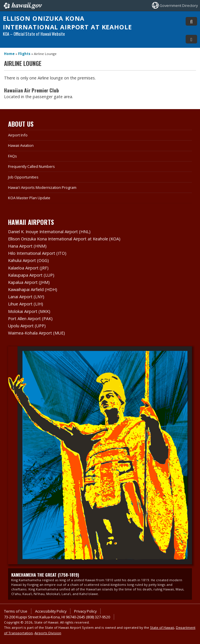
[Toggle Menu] (191, 39)
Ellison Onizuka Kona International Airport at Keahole (67, 23)
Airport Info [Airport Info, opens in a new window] (18, 135)
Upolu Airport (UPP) (27, 326)
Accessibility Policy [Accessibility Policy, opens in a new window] (51, 611)
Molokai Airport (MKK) (29, 311)
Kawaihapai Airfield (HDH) (33, 289)
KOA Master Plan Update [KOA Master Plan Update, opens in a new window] (29, 198)
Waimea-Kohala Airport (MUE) (36, 333)
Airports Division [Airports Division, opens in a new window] (48, 633)
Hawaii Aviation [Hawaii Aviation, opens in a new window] (21, 145)
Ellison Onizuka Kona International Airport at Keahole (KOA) (64, 239)
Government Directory (179, 5)
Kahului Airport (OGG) (28, 260)
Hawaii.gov (22, 6)
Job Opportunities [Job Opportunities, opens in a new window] (23, 177)
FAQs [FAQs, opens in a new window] (12, 156)
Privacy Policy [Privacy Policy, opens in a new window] (85, 611)
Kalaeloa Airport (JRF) (28, 268)
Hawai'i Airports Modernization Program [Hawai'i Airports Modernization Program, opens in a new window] (42, 187)
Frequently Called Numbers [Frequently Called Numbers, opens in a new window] (31, 166)
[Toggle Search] (191, 21)
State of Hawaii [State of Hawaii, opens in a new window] (162, 627)
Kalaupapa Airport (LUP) (31, 275)
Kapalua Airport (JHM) (29, 282)
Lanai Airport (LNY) (26, 297)
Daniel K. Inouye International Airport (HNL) (49, 232)
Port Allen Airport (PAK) (30, 319)
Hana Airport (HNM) (27, 246)
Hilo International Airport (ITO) (37, 253)
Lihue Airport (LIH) (26, 304)
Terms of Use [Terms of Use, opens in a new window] (16, 611)
